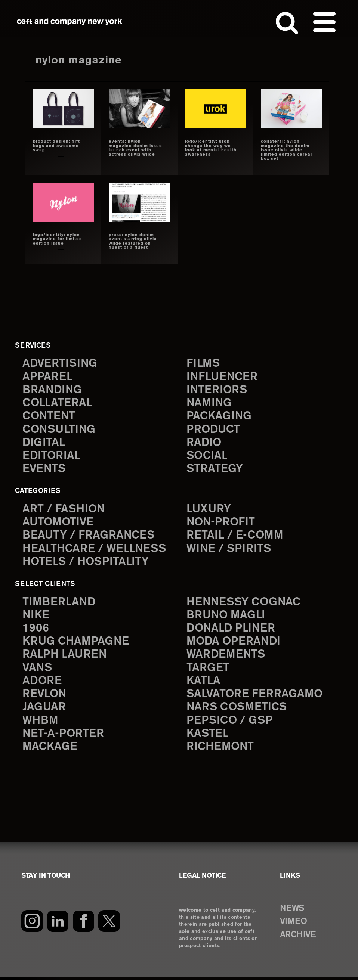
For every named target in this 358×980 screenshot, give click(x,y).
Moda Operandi (234, 644)
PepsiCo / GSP (230, 723)
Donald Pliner (232, 630)
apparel (47, 377)
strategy (215, 470)
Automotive (59, 524)
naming (209, 404)
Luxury (209, 510)
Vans (38, 670)
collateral (57, 404)
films (203, 364)
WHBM (41, 723)
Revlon (45, 697)
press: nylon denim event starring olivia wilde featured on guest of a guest (133, 241)
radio (204, 444)
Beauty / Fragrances (89, 537)
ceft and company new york (70, 22)
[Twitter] (109, 924)
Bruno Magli (226, 617)
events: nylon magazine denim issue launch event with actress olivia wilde (135, 148)
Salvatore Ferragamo (255, 697)
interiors (217, 390)
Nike (36, 617)
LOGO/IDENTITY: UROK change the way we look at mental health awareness (211, 148)
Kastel (208, 737)
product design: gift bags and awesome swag (56, 146)
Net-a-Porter (64, 737)
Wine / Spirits (229, 550)
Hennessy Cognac (245, 604)
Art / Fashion (64, 510)
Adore (42, 684)
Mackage (50, 750)
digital (44, 444)
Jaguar (44, 710)
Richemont (221, 750)
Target (208, 670)
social (207, 457)
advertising (61, 364)
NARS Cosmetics (237, 710)
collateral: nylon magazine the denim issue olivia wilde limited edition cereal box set (286, 150)
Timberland (59, 604)
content (49, 417)
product (214, 430)
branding (53, 390)
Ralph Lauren (65, 657)
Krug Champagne (76, 644)
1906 (36, 630)
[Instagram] (32, 924)
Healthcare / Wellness (95, 550)
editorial (52, 457)
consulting (60, 430)
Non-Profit (221, 524)
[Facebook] (84, 924)
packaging (219, 417)
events (44, 470)
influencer (223, 377)
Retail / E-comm (235, 537)
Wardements (226, 657)
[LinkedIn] (58, 924)
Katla (203, 684)
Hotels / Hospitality (87, 563)
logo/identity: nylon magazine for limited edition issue (58, 239)
